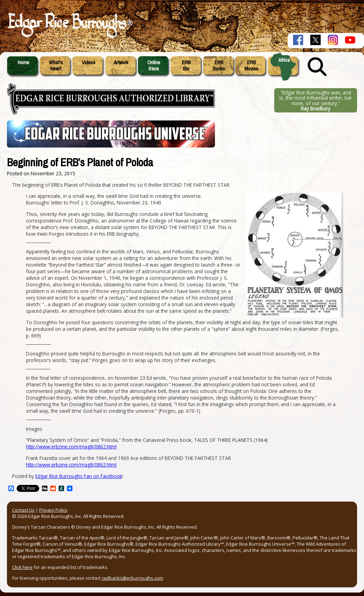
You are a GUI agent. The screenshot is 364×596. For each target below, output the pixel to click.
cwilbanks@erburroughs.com (132, 578)
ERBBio (186, 66)
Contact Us (23, 510)
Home (23, 62)
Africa (284, 60)
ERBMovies (251, 66)
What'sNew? (56, 66)
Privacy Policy (53, 510)
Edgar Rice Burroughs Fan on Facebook (79, 476)
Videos (89, 62)
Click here (22, 567)
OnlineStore (154, 66)
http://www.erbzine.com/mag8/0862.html (71, 447)
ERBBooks (219, 66)
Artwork (121, 62)
